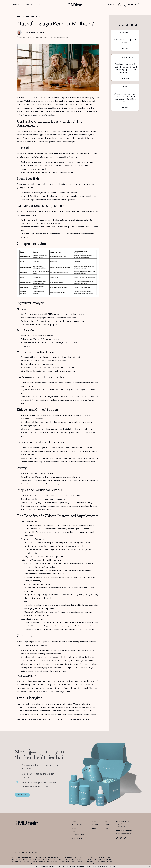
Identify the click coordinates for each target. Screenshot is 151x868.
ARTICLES (21, 17)
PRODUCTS (75, 821)
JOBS (106, 821)
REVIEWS (75, 828)
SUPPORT (95, 825)
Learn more (112, 866)
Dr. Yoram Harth (38, 37)
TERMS (107, 825)
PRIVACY (107, 828)
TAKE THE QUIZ (22, 796)
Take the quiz (132, 5)
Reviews (38, 5)
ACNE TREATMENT (78, 838)
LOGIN (94, 821)
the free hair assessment (80, 719)
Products (16, 5)
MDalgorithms (21, 853)
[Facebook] (117, 838)
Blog (94, 828)
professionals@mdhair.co (124, 833)
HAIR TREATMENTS (33, 17)
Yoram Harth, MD (32, 32)
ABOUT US (75, 831)
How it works (27, 5)
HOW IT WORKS (77, 825)
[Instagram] (121, 838)
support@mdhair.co (122, 824)
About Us (111, 5)
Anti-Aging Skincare (79, 835)
